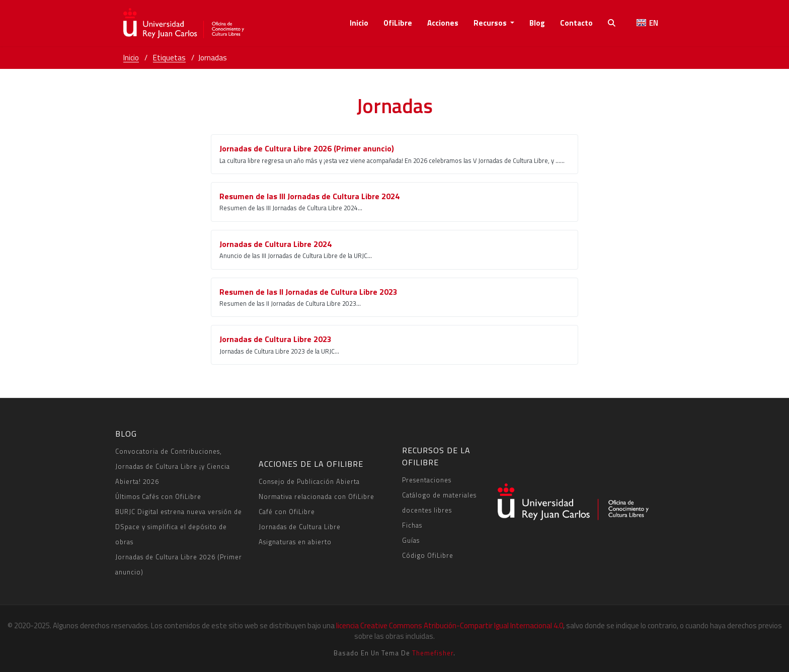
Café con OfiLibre (287, 512)
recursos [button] (491, 23)
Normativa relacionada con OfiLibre (317, 496)
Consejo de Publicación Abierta (309, 481)
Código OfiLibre (428, 555)
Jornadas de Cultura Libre (300, 527)
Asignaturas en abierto (295, 542)
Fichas (412, 525)
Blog (537, 23)
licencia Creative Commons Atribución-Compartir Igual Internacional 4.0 (450, 625)
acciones (443, 23)
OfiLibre (398, 23)
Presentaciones (427, 480)
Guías (411, 540)
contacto (576, 23)
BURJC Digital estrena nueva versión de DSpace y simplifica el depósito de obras (179, 527)
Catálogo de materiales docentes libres (439, 502)
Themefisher (433, 653)
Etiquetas (169, 58)
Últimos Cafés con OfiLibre (158, 496)
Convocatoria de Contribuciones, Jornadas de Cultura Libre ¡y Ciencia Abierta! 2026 (173, 466)
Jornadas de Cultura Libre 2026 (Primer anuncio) (179, 564)
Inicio (359, 23)
